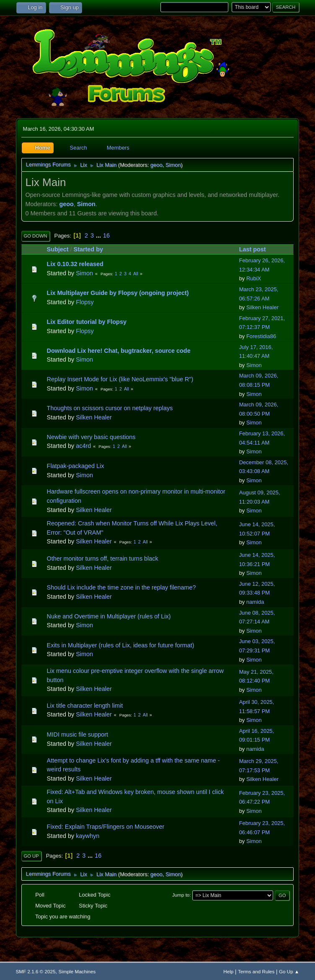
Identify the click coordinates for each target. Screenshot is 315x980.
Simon (173, 165)
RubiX (254, 278)
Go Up (31, 856)
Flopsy (85, 302)
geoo (156, 165)
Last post (256, 249)
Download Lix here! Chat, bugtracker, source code (119, 351)
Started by (88, 249)
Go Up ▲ (289, 971)
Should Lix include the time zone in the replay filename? (121, 587)
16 (106, 235)
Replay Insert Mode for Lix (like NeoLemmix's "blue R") (120, 379)
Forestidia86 (261, 336)
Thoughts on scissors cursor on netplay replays (110, 408)
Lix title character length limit (85, 706)
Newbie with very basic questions (91, 437)
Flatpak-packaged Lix (76, 466)
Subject (58, 249)
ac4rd (83, 446)
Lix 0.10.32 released (75, 264)
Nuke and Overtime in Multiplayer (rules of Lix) (109, 616)
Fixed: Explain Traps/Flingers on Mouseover (106, 827)
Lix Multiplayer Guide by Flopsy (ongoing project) (118, 293)
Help (228, 971)
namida (255, 602)
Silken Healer (262, 307)
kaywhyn (88, 836)
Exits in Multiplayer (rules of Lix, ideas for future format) (121, 645)
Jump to (181, 895)
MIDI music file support (77, 734)
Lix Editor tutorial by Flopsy (87, 322)
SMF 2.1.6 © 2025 (36, 971)
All (136, 274)
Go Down (36, 236)
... (99, 235)
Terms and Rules (256, 971)
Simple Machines (77, 971)
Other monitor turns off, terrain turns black (103, 559)
